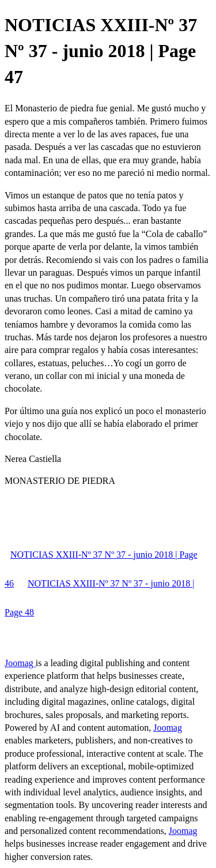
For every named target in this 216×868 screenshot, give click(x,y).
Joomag (20, 663)
